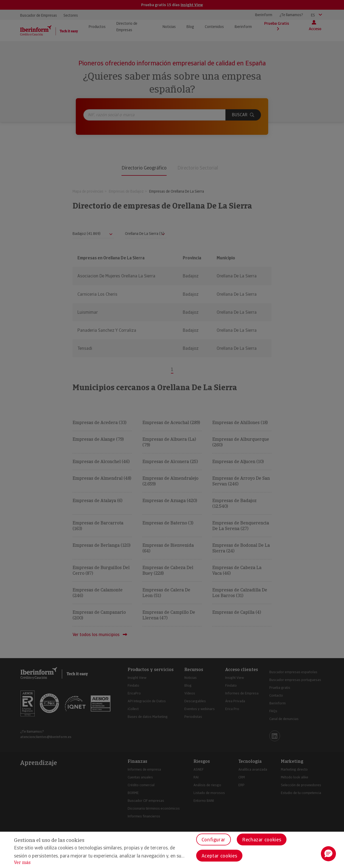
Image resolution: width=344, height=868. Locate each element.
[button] (328, 854)
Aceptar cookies (219, 856)
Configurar (214, 840)
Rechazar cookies (262, 840)
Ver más (22, 862)
